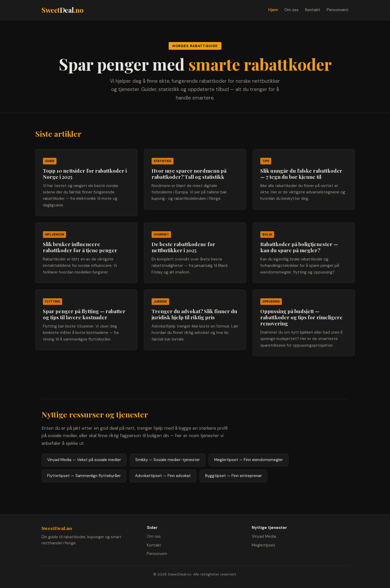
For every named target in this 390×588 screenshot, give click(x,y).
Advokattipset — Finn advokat (163, 476)
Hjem (273, 10)
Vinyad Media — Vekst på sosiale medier (84, 460)
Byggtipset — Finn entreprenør (233, 476)
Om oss (291, 10)
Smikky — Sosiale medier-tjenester (168, 460)
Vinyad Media (264, 536)
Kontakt (313, 10)
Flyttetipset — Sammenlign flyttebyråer (84, 476)
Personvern (338, 10)
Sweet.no (62, 10)
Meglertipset (263, 545)
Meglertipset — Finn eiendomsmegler (249, 460)
